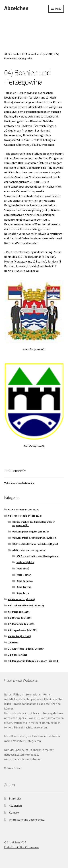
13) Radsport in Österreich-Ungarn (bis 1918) (33, 661)
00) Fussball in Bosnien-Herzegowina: (38, 556)
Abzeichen (16, 8)
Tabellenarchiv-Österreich (19, 483)
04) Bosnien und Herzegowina (29, 550)
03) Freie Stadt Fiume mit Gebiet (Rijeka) (35, 544)
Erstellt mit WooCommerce (21, 847)
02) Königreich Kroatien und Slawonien (34, 538)
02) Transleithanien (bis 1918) (38, 54)
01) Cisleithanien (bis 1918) (23, 510)
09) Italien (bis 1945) (20, 636)
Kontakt (14, 812)
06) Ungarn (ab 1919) (20, 618)
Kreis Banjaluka (25, 562)
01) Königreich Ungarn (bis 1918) (31, 532)
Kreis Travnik (24, 587)
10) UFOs (13, 642)
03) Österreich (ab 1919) (22, 599)
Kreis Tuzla (23, 593)
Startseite (14, 54)
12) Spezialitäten (18, 655)
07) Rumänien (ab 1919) (21, 624)
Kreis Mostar (24, 575)
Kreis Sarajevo (25, 581)
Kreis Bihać (23, 569)
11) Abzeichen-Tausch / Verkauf (26, 649)
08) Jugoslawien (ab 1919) (23, 630)
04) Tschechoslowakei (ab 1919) (26, 606)
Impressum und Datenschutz (27, 820)
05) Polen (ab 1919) (19, 612)
